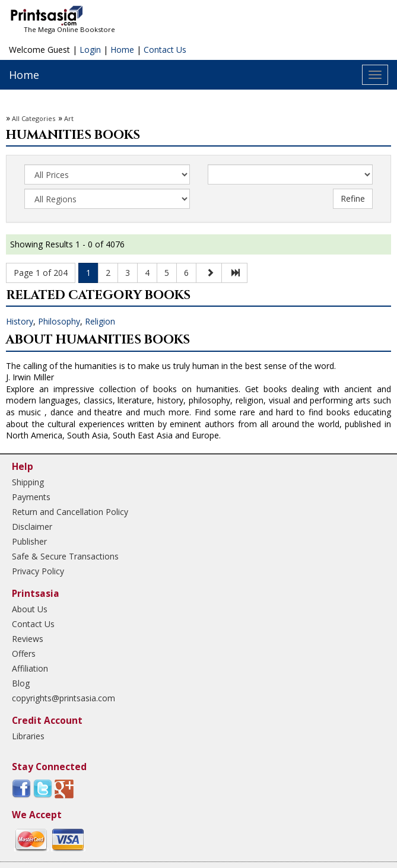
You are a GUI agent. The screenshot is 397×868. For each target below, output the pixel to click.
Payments (31, 497)
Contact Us (165, 50)
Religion (100, 321)
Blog (21, 683)
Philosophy (59, 321)
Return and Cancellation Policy (70, 512)
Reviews (28, 639)
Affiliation (30, 668)
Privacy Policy (38, 571)
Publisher (29, 541)
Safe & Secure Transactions (65, 556)
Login (90, 50)
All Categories (34, 118)
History (20, 321)
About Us (30, 609)
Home (122, 50)
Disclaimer (32, 527)
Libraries (28, 736)
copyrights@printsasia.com (63, 698)
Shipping (28, 482)
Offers (24, 654)
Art (69, 118)
